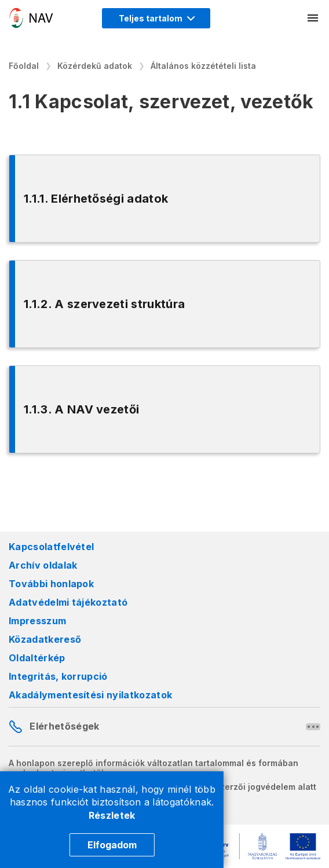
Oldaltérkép (37, 658)
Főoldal (24, 66)
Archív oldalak (43, 565)
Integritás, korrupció (58, 676)
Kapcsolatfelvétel (51, 547)
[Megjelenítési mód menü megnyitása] (156, 18)
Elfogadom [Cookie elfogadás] (112, 845)
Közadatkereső (45, 639)
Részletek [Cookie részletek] (112, 815)
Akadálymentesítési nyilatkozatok (90, 695)
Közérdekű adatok (95, 66)
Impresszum (37, 621)
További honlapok (51, 584)
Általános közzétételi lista (203, 66)
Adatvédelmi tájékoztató (68, 602)
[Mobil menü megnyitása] (313, 18)
